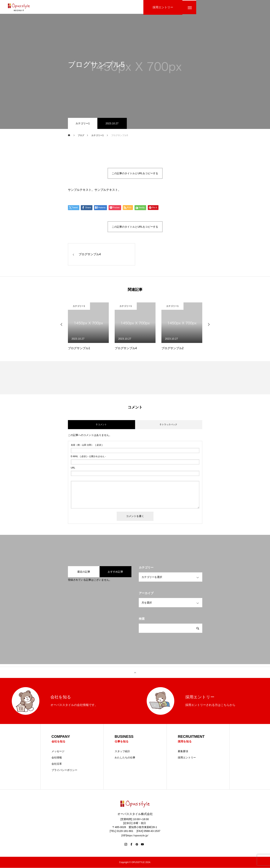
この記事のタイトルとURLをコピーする (135, 173)
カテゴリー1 (83, 123)
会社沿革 (57, 764)
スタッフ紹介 (122, 751)
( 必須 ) (87, 445)
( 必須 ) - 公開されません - (88, 456)
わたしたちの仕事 (125, 758)
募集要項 (183, 751)
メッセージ (58, 751)
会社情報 (57, 758)
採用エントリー (187, 758)
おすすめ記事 (115, 572)
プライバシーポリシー (64, 770)
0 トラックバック (169, 425)
